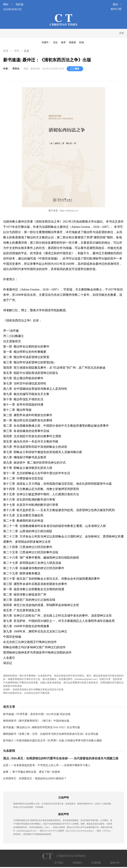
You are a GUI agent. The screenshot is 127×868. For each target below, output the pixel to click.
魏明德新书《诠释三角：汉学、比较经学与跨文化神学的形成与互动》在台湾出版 (51, 734)
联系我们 (77, 863)
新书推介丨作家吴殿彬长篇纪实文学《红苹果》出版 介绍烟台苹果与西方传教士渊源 (52, 740)
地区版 (20, 4)
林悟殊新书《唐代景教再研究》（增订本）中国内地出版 (36, 721)
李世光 (16, 69)
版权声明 (115, 863)
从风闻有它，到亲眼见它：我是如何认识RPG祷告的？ (35, 778)
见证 (55, 42)
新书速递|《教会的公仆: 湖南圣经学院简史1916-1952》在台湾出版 (42, 727)
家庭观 (72, 42)
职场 (82, 42)
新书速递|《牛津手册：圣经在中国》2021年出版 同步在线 (37, 714)
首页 (6, 51)
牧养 (63, 42)
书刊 (17, 51)
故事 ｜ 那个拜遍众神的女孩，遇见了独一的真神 (32, 772)
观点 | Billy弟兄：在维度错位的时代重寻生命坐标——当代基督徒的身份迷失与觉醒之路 (61, 758)
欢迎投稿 (96, 863)
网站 (9, 4)
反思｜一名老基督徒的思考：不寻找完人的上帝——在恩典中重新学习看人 (47, 765)
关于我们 (59, 863)
